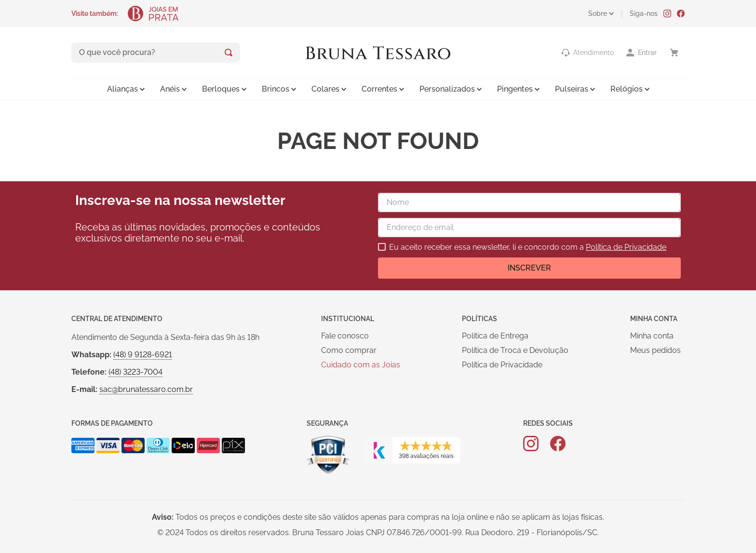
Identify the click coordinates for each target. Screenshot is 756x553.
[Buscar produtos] (229, 53)
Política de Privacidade (626, 247)
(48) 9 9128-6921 (143, 355)
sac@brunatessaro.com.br (146, 389)
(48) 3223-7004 (135, 372)
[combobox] (156, 53)
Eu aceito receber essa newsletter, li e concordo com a (528, 247)
